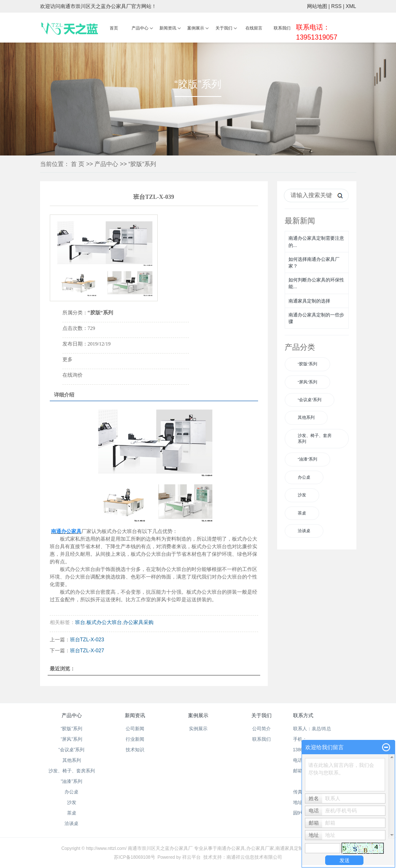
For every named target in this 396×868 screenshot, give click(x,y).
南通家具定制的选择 (309, 301)
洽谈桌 (304, 531)
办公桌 (304, 477)
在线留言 (254, 28)
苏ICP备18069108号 (134, 857)
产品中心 (140, 28)
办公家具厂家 (260, 848)
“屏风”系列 (307, 382)
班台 (80, 622)
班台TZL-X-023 (87, 640)
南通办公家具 (231, 848)
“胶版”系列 (142, 164)
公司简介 (261, 729)
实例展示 (198, 729)
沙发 (302, 495)
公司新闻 (135, 729)
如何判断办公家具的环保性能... (316, 283)
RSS (336, 6)
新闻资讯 (168, 28)
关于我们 (224, 28)
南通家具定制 (289, 848)
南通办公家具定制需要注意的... (316, 241)
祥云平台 (191, 857)
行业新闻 (135, 739)
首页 (114, 28)
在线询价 (73, 375)
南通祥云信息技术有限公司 (254, 857)
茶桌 (302, 513)
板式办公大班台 (104, 622)
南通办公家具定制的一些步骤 (316, 318)
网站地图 (317, 6)
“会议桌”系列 (310, 400)
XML (351, 6)
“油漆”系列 (307, 459)
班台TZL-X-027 (87, 651)
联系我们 (282, 28)
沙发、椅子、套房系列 (315, 438)
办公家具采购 (138, 622)
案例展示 (196, 28)
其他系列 (306, 417)
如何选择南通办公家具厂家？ (314, 263)
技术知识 (135, 750)
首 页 (78, 164)
